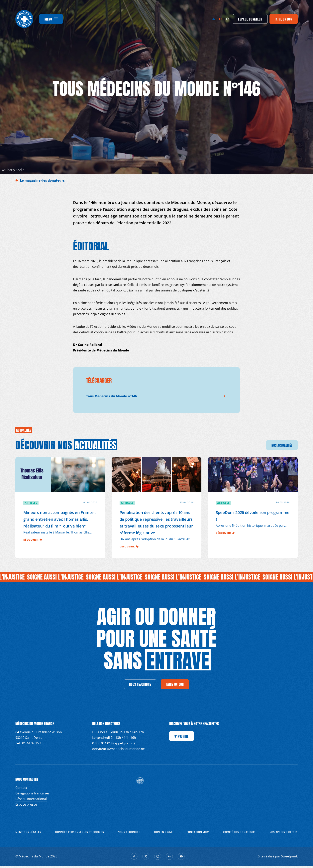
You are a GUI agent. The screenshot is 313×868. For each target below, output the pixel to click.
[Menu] (51, 19)
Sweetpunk (289, 856)
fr (221, 19)
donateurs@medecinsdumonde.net (119, 749)
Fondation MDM (198, 832)
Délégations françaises (32, 793)
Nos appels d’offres (284, 832)
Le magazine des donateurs (43, 180)
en (213, 19)
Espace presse (26, 804)
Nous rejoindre (129, 832)
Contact (21, 788)
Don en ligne (163, 832)
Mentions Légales (28, 832)
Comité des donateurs (239, 832)
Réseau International (31, 799)
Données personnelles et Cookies (80, 832)
